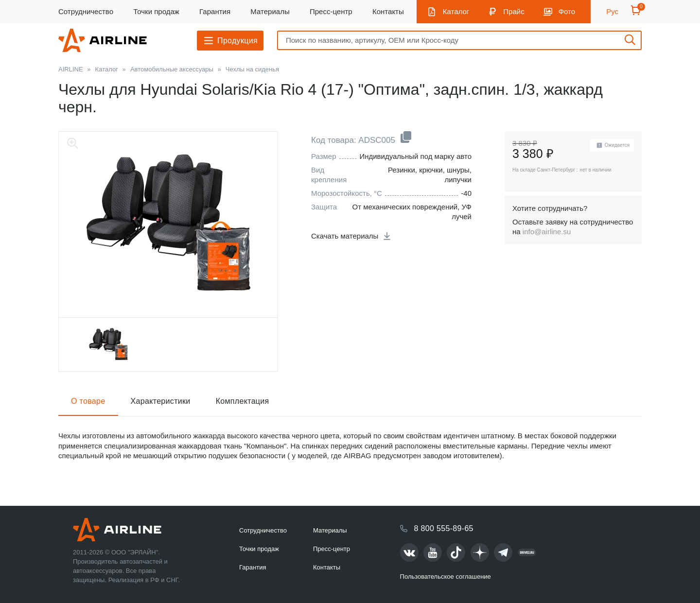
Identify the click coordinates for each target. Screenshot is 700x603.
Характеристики (161, 401)
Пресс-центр (331, 11)
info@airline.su (547, 232)
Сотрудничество (86, 11)
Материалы (270, 11)
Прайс (514, 11)
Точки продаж (156, 11)
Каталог (456, 11)
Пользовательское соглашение (446, 577)
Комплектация (243, 401)
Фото (567, 11)
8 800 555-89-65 (444, 528)
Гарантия (215, 11)
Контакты (388, 11)
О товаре (88, 401)
